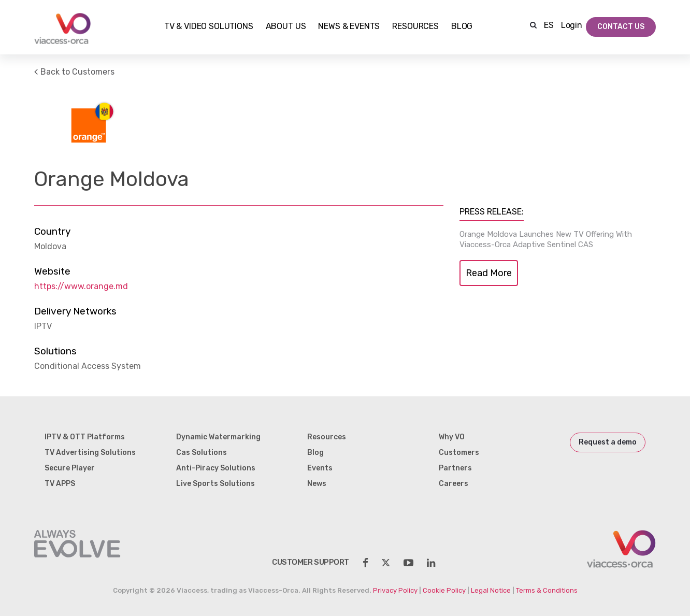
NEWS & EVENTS (349, 27)
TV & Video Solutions (209, 27)
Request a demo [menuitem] (608, 442)
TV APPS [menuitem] (60, 484)
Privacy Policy (395, 590)
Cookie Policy (444, 590)
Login (572, 25)
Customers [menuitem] (459, 453)
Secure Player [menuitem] (70, 468)
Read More (489, 273)
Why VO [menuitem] (452, 437)
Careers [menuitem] (454, 484)
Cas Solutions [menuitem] (202, 453)
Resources (415, 27)
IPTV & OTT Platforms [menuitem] (85, 437)
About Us (286, 27)
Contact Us (621, 27)
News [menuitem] (317, 484)
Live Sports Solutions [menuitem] (215, 484)
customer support (311, 562)
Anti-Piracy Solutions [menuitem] (216, 468)
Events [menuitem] (320, 468)
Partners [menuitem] (455, 468)
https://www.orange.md (81, 286)
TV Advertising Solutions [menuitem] (90, 453)
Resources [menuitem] (327, 437)
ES (549, 25)
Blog (462, 27)
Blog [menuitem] (315, 453)
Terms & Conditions (547, 590)
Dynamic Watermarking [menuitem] (218, 437)
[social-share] (365, 563)
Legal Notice (491, 590)
